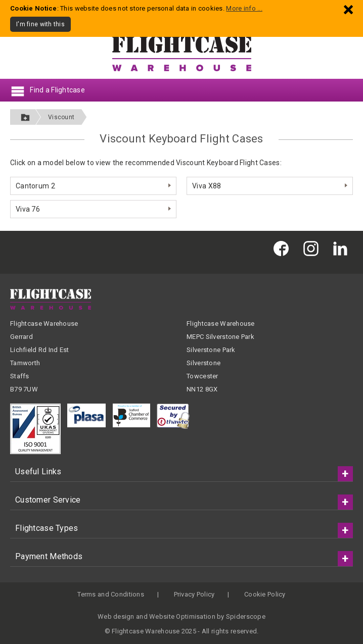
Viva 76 (28, 209)
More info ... (244, 8)
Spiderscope (246, 616)
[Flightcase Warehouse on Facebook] (284, 248)
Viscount (61, 117)
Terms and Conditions (111, 594)
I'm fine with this (40, 24)
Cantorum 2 (35, 186)
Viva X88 (207, 186)
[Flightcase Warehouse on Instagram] (313, 248)
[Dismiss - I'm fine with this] (348, 9)
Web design (116, 616)
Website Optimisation (182, 616)
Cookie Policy (265, 594)
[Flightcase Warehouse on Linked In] (343, 248)
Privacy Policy (194, 594)
